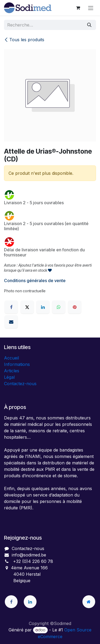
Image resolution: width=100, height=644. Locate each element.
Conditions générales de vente (35, 281)
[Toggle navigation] (91, 8)
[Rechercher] (89, 25)
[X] (27, 307)
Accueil (11, 358)
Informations (17, 364)
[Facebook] (11, 307)
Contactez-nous (20, 384)
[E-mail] (11, 322)
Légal (9, 377)
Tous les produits (24, 40)
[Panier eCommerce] (78, 8)
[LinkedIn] (43, 307)
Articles (12, 371)
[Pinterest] (75, 307)
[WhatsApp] (59, 307)
